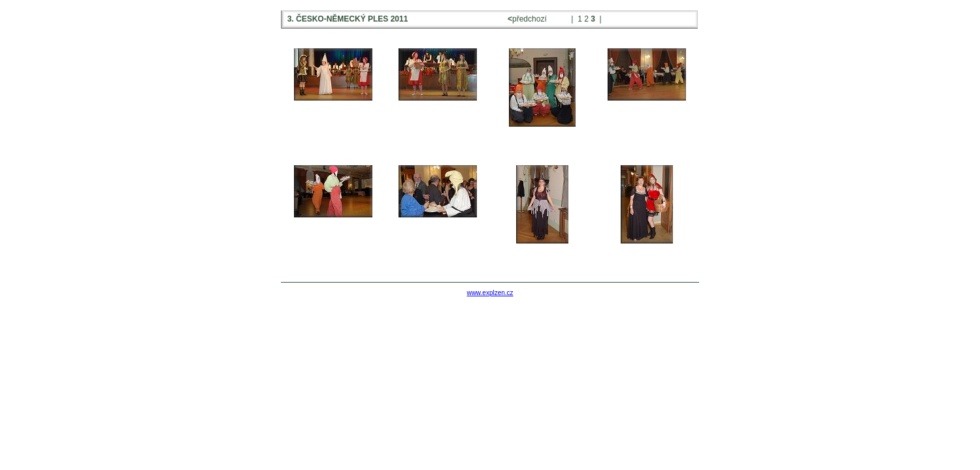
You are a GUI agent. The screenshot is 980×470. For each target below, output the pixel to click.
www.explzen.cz (490, 293)
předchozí (528, 19)
